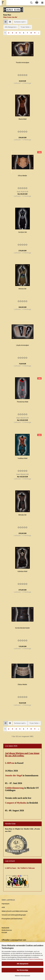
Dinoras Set (22, 289)
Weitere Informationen (22, 976)
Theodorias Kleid (22, 402)
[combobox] (20, 22)
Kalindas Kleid (22, 571)
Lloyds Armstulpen (22, 345)
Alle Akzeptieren (23, 964)
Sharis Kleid (22, 119)
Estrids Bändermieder (22, 628)
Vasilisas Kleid (22, 458)
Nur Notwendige (23, 970)
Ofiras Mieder (22, 176)
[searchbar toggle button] (31, 3)
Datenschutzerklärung (36, 959)
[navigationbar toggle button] (42, 3)
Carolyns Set (22, 232)
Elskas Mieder (22, 684)
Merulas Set (22, 515)
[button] (6, 22)
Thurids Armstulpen (22, 63)
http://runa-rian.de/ (10, 17)
